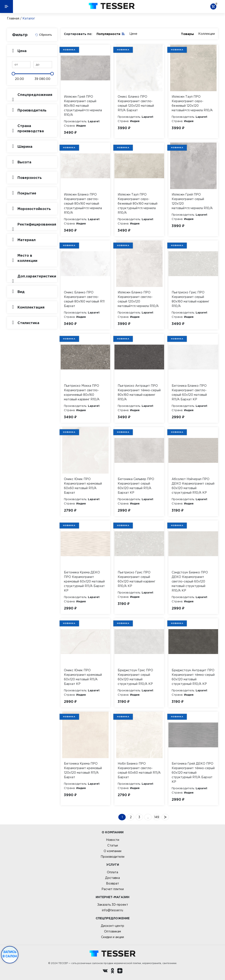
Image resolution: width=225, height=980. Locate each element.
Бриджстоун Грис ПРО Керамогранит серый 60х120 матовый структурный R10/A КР (135, 677)
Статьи (113, 845)
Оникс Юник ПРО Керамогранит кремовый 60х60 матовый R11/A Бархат (83, 486)
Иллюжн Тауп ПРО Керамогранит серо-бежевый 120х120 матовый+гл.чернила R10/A (192, 103)
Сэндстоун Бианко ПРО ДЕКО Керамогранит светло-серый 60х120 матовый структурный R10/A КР (190, 581)
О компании (112, 851)
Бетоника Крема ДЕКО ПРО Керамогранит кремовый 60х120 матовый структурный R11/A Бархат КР (84, 581)
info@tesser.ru (112, 910)
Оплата (112, 872)
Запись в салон (10, 954)
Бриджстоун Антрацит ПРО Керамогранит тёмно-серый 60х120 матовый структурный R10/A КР (193, 677)
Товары (187, 34)
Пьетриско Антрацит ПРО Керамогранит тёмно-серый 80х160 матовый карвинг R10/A (139, 392)
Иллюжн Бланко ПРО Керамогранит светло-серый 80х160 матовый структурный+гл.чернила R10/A (83, 204)
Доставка (112, 878)
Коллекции (207, 34)
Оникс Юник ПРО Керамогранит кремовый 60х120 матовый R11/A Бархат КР (83, 677)
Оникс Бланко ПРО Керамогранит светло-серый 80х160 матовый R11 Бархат (84, 299)
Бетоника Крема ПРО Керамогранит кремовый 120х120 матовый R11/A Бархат (83, 770)
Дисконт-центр (112, 926)
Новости (113, 840)
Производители (112, 857)
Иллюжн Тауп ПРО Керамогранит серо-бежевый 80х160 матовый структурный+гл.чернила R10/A (138, 204)
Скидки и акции (112, 937)
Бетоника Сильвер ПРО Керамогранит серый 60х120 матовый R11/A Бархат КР (136, 486)
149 (157, 817)
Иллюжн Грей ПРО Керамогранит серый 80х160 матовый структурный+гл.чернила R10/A (83, 106)
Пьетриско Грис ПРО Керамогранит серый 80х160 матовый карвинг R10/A (190, 299)
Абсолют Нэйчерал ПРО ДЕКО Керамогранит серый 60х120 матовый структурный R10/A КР (193, 486)
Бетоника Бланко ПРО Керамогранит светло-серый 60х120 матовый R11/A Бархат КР (189, 392)
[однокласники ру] (112, 971)
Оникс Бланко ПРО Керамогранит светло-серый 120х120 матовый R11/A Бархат (136, 103)
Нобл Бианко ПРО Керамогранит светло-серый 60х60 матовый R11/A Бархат (139, 770)
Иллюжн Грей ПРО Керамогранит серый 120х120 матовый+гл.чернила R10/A (192, 201)
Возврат (112, 883)
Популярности (111, 34)
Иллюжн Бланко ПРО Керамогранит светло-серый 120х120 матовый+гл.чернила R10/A (138, 299)
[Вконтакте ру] (105, 971)
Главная (13, 18)
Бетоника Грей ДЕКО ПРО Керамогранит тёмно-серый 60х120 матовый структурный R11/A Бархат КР (193, 773)
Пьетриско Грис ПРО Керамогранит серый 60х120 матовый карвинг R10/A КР (136, 579)
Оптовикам (112, 931)
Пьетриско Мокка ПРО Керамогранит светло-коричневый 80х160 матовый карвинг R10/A (82, 392)
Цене (133, 34)
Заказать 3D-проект (113, 905)
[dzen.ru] (120, 971)
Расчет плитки (113, 889)
